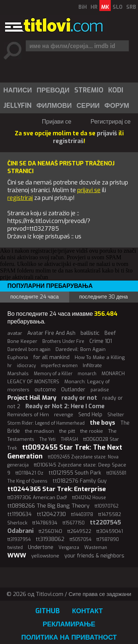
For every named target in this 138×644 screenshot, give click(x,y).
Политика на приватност (69, 637)
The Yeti (47, 439)
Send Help (90, 415)
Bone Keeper (22, 341)
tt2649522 (79, 531)
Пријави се (57, 122)
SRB (131, 7)
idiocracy (26, 366)
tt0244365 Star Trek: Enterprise (57, 489)
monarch (87, 374)
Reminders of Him (28, 415)
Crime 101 (101, 341)
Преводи (53, 90)
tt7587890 (108, 539)
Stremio (89, 90)
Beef (110, 333)
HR (94, 7)
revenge (64, 415)
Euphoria (18, 357)
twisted (15, 548)
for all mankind (51, 357)
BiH (83, 7)
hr (10, 366)
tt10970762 (107, 506)
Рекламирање (69, 624)
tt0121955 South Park (75, 473)
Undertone (41, 547)
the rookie (92, 431)
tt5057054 (80, 539)
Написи (18, 90)
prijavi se (89, 190)
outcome (45, 390)
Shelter (116, 415)
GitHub (47, 611)
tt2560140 (50, 531)
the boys (102, 423)
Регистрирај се (111, 122)
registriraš (68, 141)
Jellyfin (17, 106)
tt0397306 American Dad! (37, 497)
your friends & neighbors (94, 556)
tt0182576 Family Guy (80, 481)
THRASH (69, 439)
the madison (40, 431)
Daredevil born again (29, 350)
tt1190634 (20, 514)
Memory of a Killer (53, 374)
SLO (118, 7)
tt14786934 (45, 523)
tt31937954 (19, 539)
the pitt (67, 431)
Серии (88, 106)
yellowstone (45, 556)
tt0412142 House (89, 498)
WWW (17, 555)
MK (105, 7)
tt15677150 (74, 523)
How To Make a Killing (100, 357)
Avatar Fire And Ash (51, 333)
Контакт (87, 611)
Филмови (54, 106)
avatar (15, 333)
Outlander (73, 390)
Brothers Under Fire (63, 341)
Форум (117, 106)
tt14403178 (82, 515)
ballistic (90, 333)
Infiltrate (92, 365)
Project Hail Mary (32, 398)
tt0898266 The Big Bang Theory (48, 506)
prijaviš (107, 133)
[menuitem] (17, 90)
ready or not (79, 398)
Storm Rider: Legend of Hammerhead (46, 423)
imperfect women (59, 366)
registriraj (20, 198)
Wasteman (96, 548)
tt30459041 (110, 531)
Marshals (18, 374)
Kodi (116, 90)
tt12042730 (51, 514)
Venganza (69, 548)
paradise (100, 390)
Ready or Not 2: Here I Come (65, 406)
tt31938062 (50, 539)
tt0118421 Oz (29, 473)
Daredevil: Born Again (81, 349)
